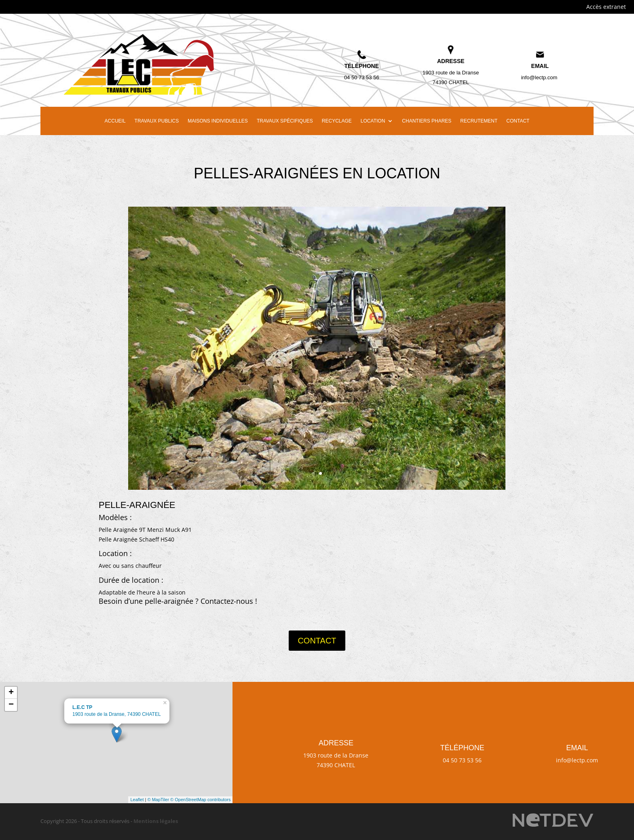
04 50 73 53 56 (362, 77)
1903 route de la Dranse (451, 73)
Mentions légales (156, 821)
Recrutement (479, 121)
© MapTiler (158, 800)
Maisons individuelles (218, 121)
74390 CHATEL (451, 82)
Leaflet (137, 800)
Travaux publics (157, 121)
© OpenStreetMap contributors (200, 800)
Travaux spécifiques (285, 121)
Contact (518, 121)
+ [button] (11, 693)
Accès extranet (606, 7)
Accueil (115, 121)
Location (373, 121)
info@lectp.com (539, 77)
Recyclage (337, 121)
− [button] (11, 705)
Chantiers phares (427, 121)
